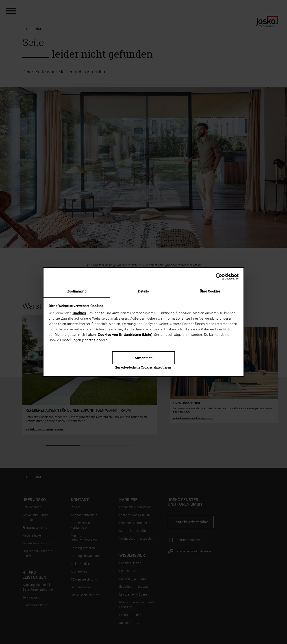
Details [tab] (143, 291)
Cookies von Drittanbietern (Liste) (125, 335)
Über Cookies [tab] (210, 291)
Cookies (79, 313)
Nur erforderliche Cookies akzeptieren (143, 367)
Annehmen (144, 358)
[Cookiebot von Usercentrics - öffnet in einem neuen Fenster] (219, 277)
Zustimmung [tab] (77, 291)
